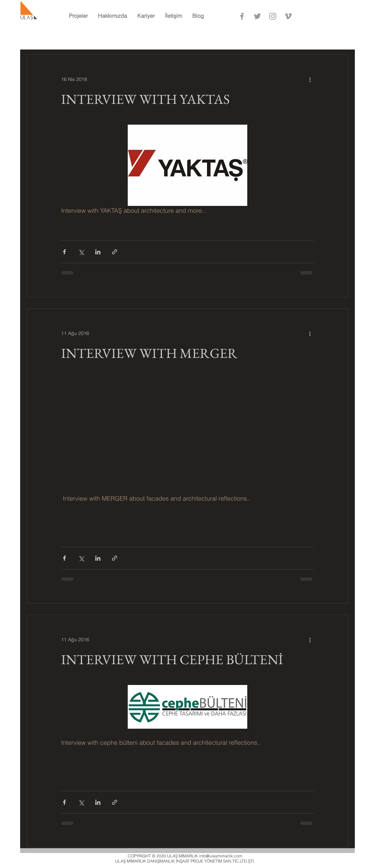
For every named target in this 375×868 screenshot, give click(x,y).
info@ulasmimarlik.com (221, 856)
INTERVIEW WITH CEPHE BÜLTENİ (172, 659)
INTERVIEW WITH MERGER (149, 353)
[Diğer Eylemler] (310, 79)
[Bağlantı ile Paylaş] (115, 252)
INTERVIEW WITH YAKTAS (145, 99)
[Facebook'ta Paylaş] (64, 252)
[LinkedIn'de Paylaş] (98, 252)
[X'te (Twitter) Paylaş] (81, 252)
